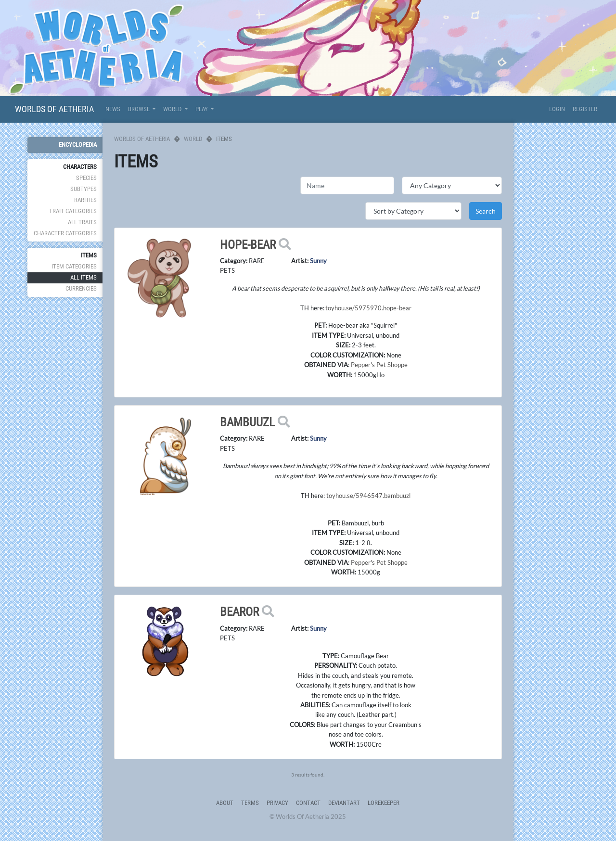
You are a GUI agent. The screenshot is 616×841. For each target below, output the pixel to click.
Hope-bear (248, 245)
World (193, 139)
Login (557, 109)
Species (86, 178)
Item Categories (74, 266)
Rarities (85, 200)
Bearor (239, 612)
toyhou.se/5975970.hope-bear (368, 308)
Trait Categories (73, 211)
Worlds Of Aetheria (54, 109)
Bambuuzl (247, 422)
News (113, 109)
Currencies (81, 288)
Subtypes (83, 189)
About (225, 803)
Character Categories (65, 233)
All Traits (82, 222)
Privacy (277, 803)
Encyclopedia (78, 145)
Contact (308, 803)
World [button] (173, 109)
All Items (83, 277)
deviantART (344, 803)
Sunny (318, 261)
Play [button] (202, 109)
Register (585, 109)
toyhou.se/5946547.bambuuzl (368, 496)
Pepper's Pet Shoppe (379, 365)
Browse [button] (140, 109)
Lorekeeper (384, 803)
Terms (250, 803)
